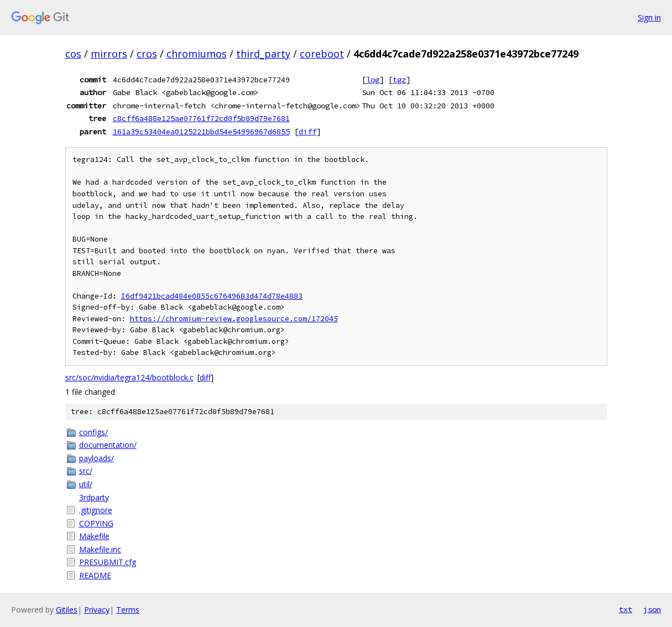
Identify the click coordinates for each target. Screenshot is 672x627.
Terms (128, 610)
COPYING (96, 523)
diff (308, 132)
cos (73, 54)
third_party (263, 54)
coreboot (322, 54)
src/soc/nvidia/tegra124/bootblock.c (129, 377)
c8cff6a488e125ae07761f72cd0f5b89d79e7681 (201, 118)
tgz (399, 80)
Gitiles (67, 610)
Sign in (649, 17)
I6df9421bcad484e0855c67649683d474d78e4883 (212, 296)
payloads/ (97, 458)
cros (147, 54)
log (373, 80)
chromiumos (197, 54)
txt (626, 609)
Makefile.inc (100, 549)
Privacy (97, 610)
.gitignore (96, 510)
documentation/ (108, 445)
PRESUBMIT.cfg (108, 562)
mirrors (109, 54)
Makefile (94, 536)
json (652, 609)
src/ (86, 471)
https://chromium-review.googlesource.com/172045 (234, 319)
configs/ (93, 432)
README (95, 575)
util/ (86, 484)
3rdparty (94, 497)
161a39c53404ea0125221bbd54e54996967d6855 (201, 132)
